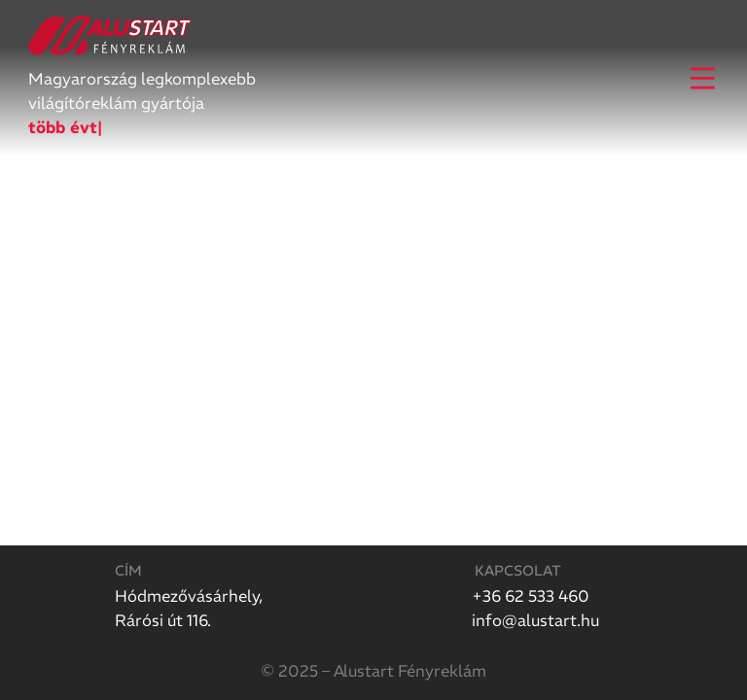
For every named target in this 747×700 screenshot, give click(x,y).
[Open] (703, 78)
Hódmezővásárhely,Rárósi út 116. (189, 609)
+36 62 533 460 (531, 596)
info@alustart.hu (535, 621)
